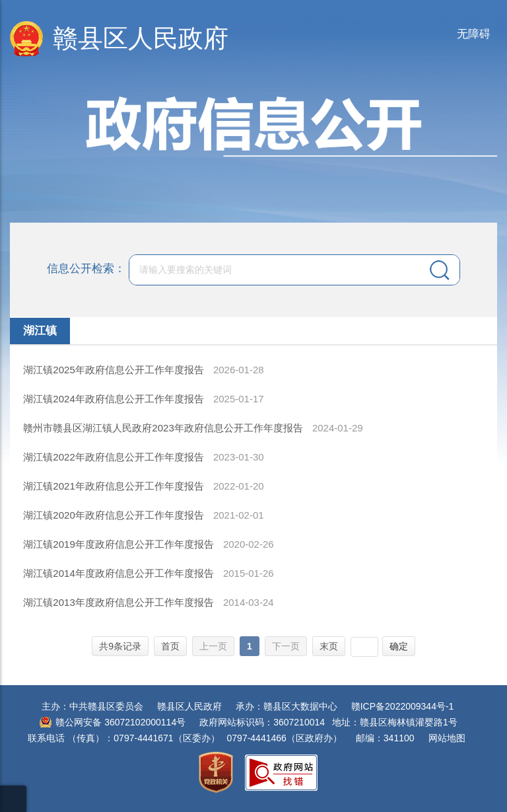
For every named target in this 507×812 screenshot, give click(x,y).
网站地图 (447, 738)
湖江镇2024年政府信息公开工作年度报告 (115, 399)
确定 (399, 646)
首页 (170, 646)
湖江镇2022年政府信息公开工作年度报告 (115, 457)
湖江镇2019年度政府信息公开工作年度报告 (120, 544)
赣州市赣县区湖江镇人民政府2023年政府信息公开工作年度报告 (164, 428)
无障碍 (474, 34)
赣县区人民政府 (141, 38)
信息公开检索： (86, 269)
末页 (329, 646)
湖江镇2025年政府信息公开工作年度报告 (115, 370)
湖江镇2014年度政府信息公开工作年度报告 (120, 573)
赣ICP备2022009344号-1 (403, 706)
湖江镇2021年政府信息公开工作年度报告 (115, 486)
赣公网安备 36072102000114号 (120, 722)
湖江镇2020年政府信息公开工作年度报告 (115, 515)
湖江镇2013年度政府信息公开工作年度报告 (120, 602)
